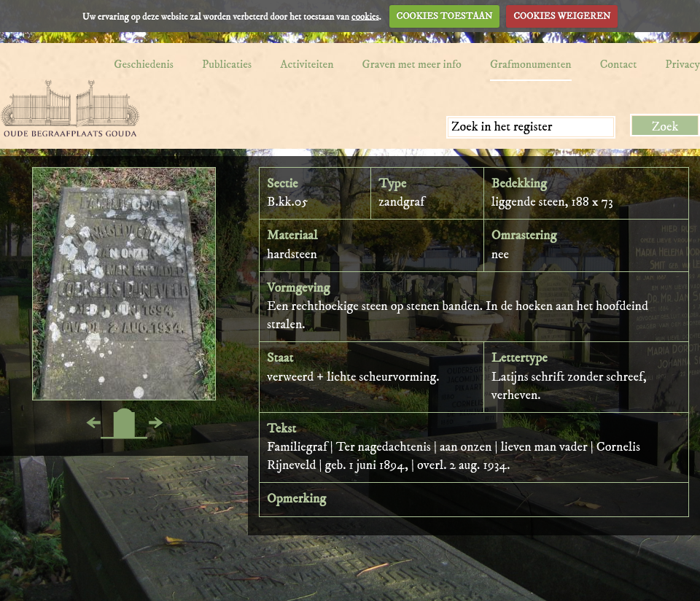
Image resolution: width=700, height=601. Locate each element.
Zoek (665, 127)
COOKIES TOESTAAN (445, 16)
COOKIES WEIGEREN (562, 16)
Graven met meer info (412, 64)
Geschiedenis (144, 64)
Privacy (682, 64)
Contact (619, 64)
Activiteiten (307, 64)
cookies (365, 16)
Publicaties (227, 64)
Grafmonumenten (531, 64)
